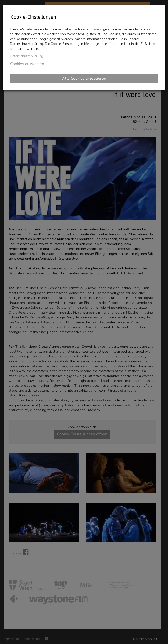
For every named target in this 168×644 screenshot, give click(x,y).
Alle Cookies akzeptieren (84, 79)
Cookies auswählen (27, 64)
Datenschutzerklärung (27, 56)
